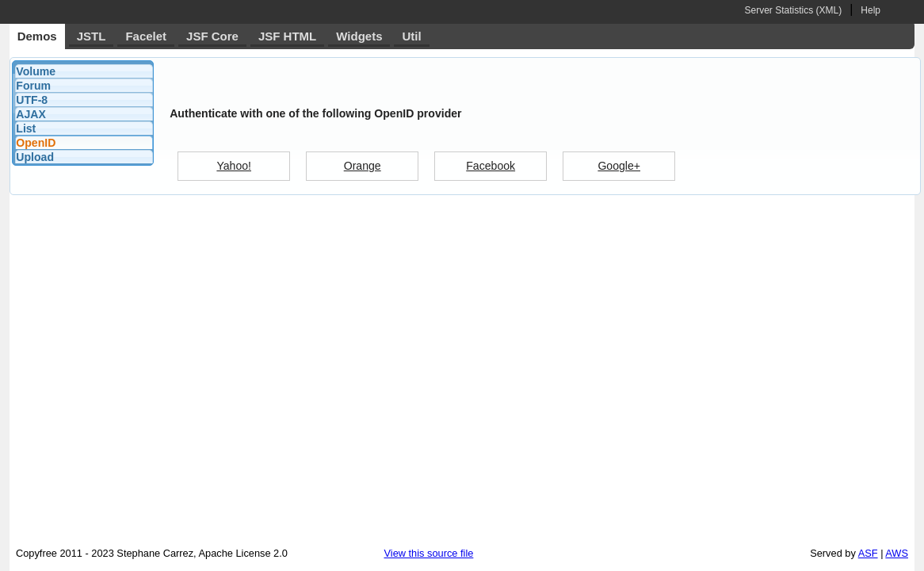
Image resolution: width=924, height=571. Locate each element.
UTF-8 (32, 100)
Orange (363, 166)
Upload (35, 157)
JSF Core (212, 36)
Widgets (359, 36)
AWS (897, 553)
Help (871, 10)
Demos (37, 36)
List (26, 128)
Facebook (491, 166)
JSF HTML (287, 36)
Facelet (146, 36)
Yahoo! (234, 166)
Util (411, 36)
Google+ (619, 166)
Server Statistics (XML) (793, 10)
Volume (36, 71)
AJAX (31, 114)
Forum (33, 86)
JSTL (92, 36)
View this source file (429, 553)
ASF (868, 553)
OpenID (36, 143)
